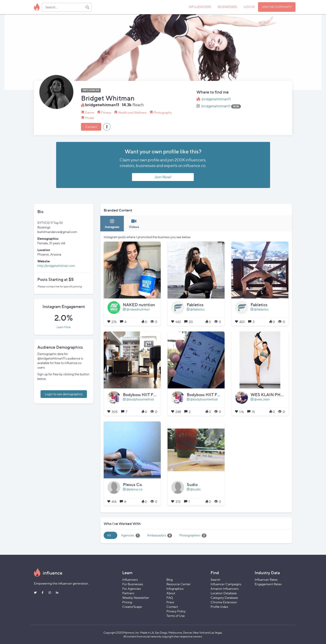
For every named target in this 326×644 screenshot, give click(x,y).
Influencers (130, 579)
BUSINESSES (227, 7)
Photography (163, 112)
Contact (91, 127)
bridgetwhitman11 (216, 99)
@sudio (194, 489)
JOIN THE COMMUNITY (277, 7)
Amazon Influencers (225, 589)
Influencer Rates (266, 579)
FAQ (170, 598)
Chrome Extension (224, 602)
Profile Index (219, 607)
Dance (90, 112)
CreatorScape (132, 607)
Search (215, 579)
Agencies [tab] (131, 535)
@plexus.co (133, 489)
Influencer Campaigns (226, 584)
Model (89, 118)
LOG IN (249, 7)
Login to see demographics (64, 394)
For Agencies (132, 589)
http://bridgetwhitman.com (56, 266)
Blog (170, 579)
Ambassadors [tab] (160, 535)
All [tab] (109, 535)
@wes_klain (260, 399)
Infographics (175, 589)
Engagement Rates (268, 584)
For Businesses (133, 584)
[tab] (112, 224)
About (171, 593)
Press (170, 602)
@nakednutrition (136, 309)
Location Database (224, 593)
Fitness (106, 112)
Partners (128, 593)
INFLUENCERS (200, 7)
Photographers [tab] (193, 535)
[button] (107, 127)
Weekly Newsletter (136, 598)
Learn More (64, 327)
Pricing (127, 602)
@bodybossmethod (138, 399)
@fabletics (196, 309)
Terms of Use (176, 616)
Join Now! (163, 177)
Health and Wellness (132, 112)
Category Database (224, 598)
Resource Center (179, 584)
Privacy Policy (176, 611)
